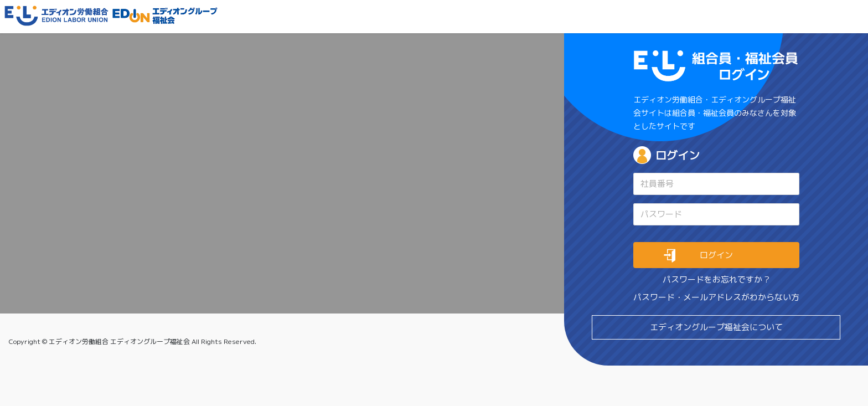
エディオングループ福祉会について (716, 327)
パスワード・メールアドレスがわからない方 (716, 297)
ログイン (678, 155)
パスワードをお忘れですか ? (716, 279)
